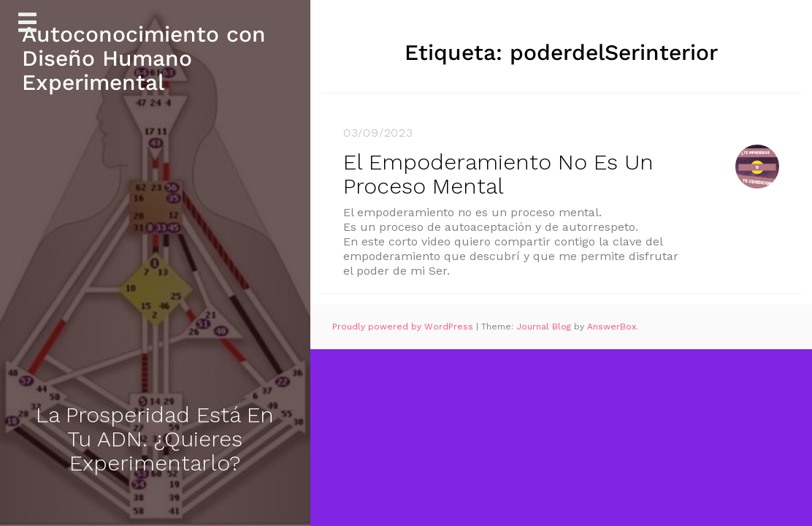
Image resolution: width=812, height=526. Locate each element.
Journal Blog (545, 327)
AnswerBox (612, 327)
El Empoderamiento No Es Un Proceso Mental (498, 174)
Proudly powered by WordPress (404, 327)
